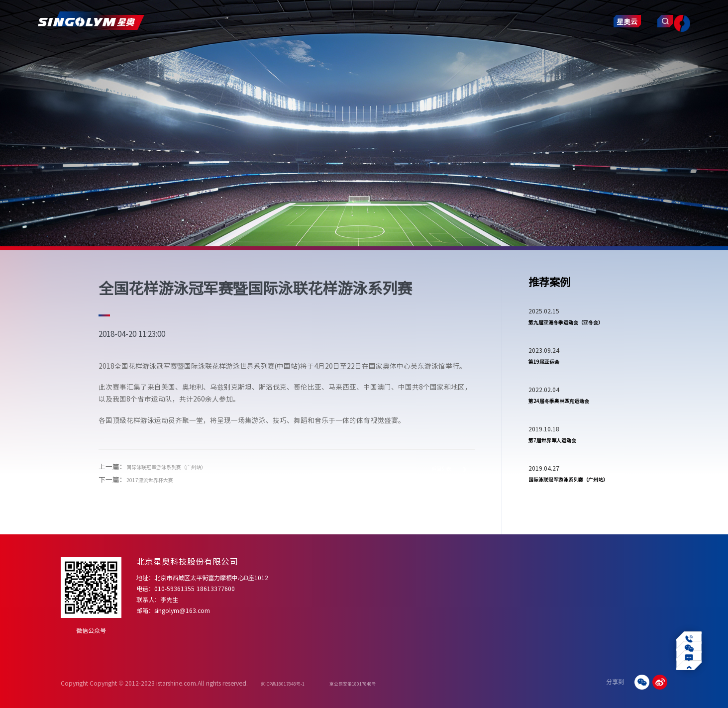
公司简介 (318, 580)
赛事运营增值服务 (371, 601)
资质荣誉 (318, 612)
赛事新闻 (513, 601)
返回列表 (439, 472)
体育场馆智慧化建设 (374, 591)
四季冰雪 (428, 591)
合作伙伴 (318, 623)
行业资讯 (513, 591)
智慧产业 (459, 53)
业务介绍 (598, 580)
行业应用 (598, 601)
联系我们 (506, 53)
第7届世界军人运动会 (562, 466)
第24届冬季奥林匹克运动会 (571, 422)
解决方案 (272, 53)
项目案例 (318, 53)
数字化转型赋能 (606, 591)
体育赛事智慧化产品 (374, 580)
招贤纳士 (654, 601)
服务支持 (413, 53)
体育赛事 (471, 580)
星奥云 (588, 56)
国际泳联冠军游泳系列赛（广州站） (182, 466)
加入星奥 (654, 580)
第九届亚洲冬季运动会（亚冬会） (574, 330)
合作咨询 (654, 591)
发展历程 (318, 601)
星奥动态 (513, 580)
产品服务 (225, 53)
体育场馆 (471, 591)
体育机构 (471, 601)
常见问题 (555, 580)
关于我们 (178, 53)
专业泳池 (428, 580)
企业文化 (318, 591)
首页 (138, 53)
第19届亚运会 (550, 379)
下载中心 (555, 601)
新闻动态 (365, 53)
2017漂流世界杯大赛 (159, 479)
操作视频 (555, 591)
